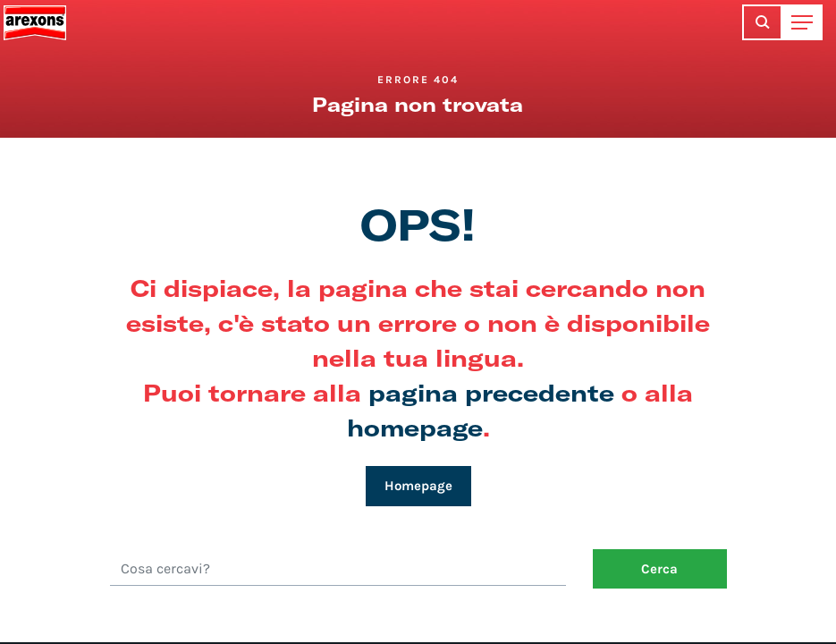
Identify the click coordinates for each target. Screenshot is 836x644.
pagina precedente (491, 392)
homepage (415, 427)
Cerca (659, 569)
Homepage (418, 486)
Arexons (35, 22)
